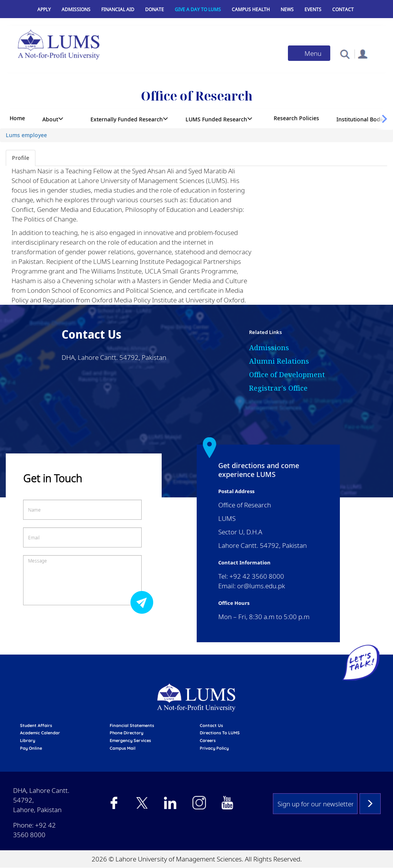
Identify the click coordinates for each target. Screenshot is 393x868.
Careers (208, 740)
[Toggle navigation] (309, 53)
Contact (343, 9)
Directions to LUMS (220, 733)
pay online (31, 748)
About (50, 119)
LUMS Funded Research (216, 119)
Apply (44, 9)
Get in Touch (53, 478)
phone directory (126, 733)
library (28, 740)
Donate (155, 9)
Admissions (76, 9)
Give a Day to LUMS (198, 9)
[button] (345, 54)
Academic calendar (40, 733)
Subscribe (370, 804)
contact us (211, 725)
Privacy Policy (214, 748)
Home (17, 118)
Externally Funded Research (127, 119)
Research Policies (296, 118)
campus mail (123, 748)
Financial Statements (132, 725)
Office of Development (287, 374)
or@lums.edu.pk (261, 586)
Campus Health (251, 9)
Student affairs (36, 725)
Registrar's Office (278, 388)
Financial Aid (118, 9)
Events (313, 9)
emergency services (130, 740)
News (287, 9)
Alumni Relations (279, 361)
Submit (144, 602)
